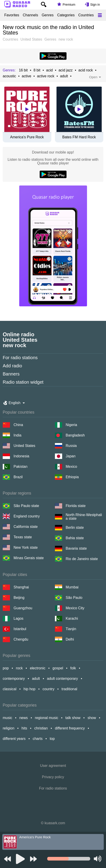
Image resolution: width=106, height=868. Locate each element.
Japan (71, 456)
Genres (47, 15)
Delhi (70, 639)
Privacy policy (53, 777)
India (18, 435)
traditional (69, 689)
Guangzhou (23, 608)
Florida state (76, 506)
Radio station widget (23, 382)
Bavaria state (76, 548)
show (92, 718)
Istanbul (20, 629)
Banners (11, 374)
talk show (73, 718)
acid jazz (66, 70)
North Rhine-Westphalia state (84, 517)
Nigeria (72, 425)
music (7, 718)
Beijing (19, 598)
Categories (66, 15)
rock (19, 668)
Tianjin (71, 629)
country (48, 689)
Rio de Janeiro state (82, 559)
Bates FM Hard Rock (79, 137)
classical (9, 689)
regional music (46, 718)
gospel (58, 668)
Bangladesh (75, 435)
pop (6, 668)
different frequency (70, 728)
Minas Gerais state (29, 558)
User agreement (53, 766)
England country (27, 516)
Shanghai (21, 587)
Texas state (23, 537)
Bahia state (75, 538)
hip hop (29, 689)
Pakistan (20, 467)
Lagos (19, 618)
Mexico (72, 467)
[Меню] (100, 15)
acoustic (9, 76)
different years (14, 739)
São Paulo (74, 598)
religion (9, 728)
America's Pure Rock (27, 137)
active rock (46, 76)
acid (49, 70)
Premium (69, 5)
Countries (86, 15)
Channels (31, 15)
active (26, 76)
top (52, 739)
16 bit (23, 70)
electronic (38, 668)
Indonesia (21, 456)
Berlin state (75, 528)
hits (24, 728)
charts (38, 739)
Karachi (72, 618)
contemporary (14, 679)
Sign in (95, 5)
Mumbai (72, 587)
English (14, 403)
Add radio (12, 366)
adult (64, 76)
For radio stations (20, 358)
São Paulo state (26, 506)
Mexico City (75, 608)
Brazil (18, 477)
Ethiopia (72, 477)
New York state (26, 547)
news (23, 718)
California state (26, 527)
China (18, 425)
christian (41, 728)
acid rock (86, 70)
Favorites (12, 15)
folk (73, 668)
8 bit (37, 70)
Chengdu (21, 639)
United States (24, 446)
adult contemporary (62, 679)
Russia (71, 446)
